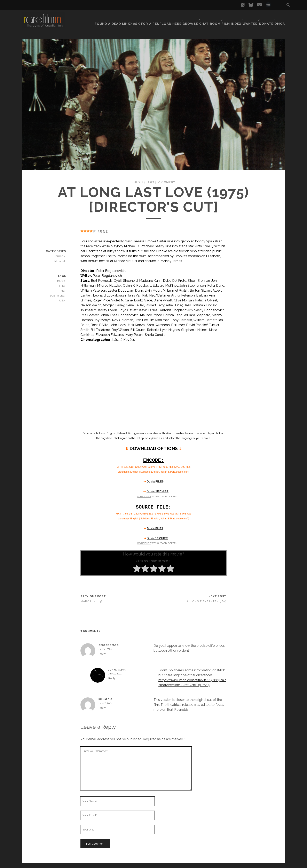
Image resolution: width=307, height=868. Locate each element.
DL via (155, 481)
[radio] (137, 569)
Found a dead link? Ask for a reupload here (139, 17)
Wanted (249, 17)
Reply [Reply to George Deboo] (102, 654)
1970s (62, 281)
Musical (61, 261)
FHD (63, 286)
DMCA (281, 17)
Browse (187, 17)
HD (64, 291)
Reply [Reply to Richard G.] (102, 708)
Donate (266, 17)
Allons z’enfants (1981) (207, 601)
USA (63, 301)
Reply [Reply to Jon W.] (112, 678)
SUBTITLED (58, 296)
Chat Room (208, 17)
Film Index (229, 17)
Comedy (168, 182)
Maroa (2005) (91, 601)
